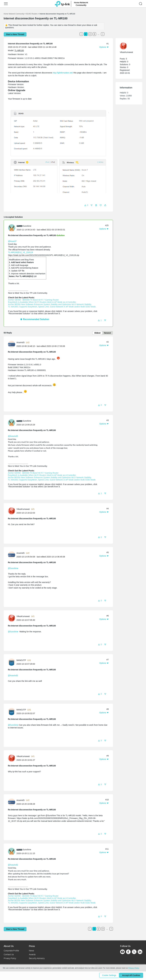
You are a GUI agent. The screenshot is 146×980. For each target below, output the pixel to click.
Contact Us (9, 954)
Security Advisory (37, 958)
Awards (32, 954)
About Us (9, 946)
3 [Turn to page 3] (94, 34)
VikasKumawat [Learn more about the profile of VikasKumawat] (23, 510)
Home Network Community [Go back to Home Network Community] (14, 14)
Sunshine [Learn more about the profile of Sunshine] (27, 226)
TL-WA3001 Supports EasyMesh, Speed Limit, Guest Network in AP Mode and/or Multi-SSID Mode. (52, 307)
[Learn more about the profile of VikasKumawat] (12, 511)
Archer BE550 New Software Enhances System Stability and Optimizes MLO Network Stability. (50, 304)
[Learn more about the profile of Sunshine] (12, 228)
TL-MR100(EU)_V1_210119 (21, 252)
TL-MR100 (19, 50)
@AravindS (13, 437)
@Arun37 (12, 241)
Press (32, 946)
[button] (6, 4)
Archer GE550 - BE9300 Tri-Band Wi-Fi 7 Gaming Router (33, 300)
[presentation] (12, 228)
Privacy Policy (10, 958)
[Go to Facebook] (128, 952)
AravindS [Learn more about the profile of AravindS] (21, 343)
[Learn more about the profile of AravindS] (12, 345)
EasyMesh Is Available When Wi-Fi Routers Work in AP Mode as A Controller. (42, 302)
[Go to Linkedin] (140, 952)
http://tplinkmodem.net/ (63, 73)
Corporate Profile (11, 951)
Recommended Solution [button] (35, 319)
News (31, 951)
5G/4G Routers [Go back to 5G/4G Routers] (32, 14)
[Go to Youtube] (122, 952)
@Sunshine (13, 569)
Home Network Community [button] (81, 4)
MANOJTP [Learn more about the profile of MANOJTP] (21, 661)
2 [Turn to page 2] (90, 34)
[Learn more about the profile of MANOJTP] (12, 662)
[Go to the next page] (103, 34)
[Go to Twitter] (134, 952)
